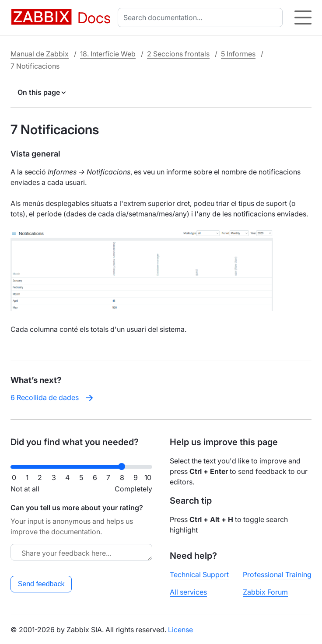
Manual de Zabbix (40, 54)
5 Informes (238, 54)
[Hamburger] (303, 17)
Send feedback (41, 584)
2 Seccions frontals (178, 54)
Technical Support (199, 574)
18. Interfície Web (108, 54)
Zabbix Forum (265, 592)
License (180, 630)
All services (188, 592)
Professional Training (277, 574)
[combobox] (202, 17)
